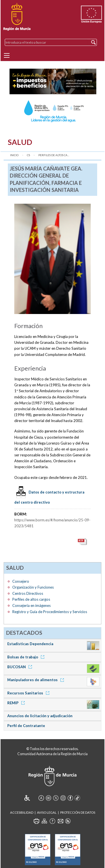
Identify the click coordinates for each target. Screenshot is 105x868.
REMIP (17, 703)
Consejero (21, 581)
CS (28, 155)
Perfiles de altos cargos (31, 599)
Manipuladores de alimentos (37, 680)
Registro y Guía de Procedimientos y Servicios (50, 612)
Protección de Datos (78, 812)
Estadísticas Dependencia (30, 644)
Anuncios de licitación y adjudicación (40, 716)
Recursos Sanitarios (29, 693)
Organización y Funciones (33, 587)
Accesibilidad (22, 812)
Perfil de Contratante (26, 726)
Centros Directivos (28, 593)
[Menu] (7, 55)
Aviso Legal (47, 812)
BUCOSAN (21, 667)
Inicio (14, 155)
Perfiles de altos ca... (54, 155)
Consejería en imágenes (32, 605)
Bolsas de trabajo (27, 657)
